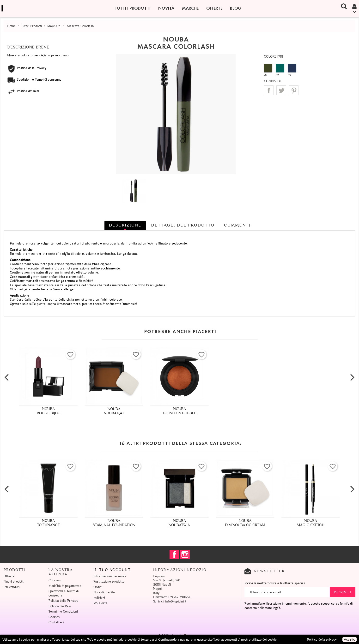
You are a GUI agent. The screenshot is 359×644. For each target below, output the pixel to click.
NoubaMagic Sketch (311, 523)
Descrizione (125, 225)
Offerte (214, 8)
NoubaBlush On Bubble (180, 411)
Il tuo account (112, 570)
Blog (236, 8)
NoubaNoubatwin (179, 523)
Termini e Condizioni (63, 611)
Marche (190, 8)
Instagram (185, 555)
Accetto (350, 639)
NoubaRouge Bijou (49, 411)
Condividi (269, 90)
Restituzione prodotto (109, 581)
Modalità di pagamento (65, 586)
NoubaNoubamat (114, 411)
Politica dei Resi (60, 606)
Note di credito (104, 592)
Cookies (54, 617)
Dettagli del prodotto (183, 225)
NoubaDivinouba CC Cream (245, 523)
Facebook (174, 555)
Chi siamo (55, 580)
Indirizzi (99, 598)
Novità (166, 8)
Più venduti (12, 587)
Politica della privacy (322, 640)
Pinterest (294, 90)
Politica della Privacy (63, 601)
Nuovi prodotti (14, 581)
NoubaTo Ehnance (48, 523)
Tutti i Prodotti (133, 8)
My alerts (100, 603)
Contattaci (56, 622)
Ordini (98, 587)
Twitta (281, 90)
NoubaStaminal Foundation (114, 523)
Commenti (237, 225)
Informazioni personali (110, 576)
